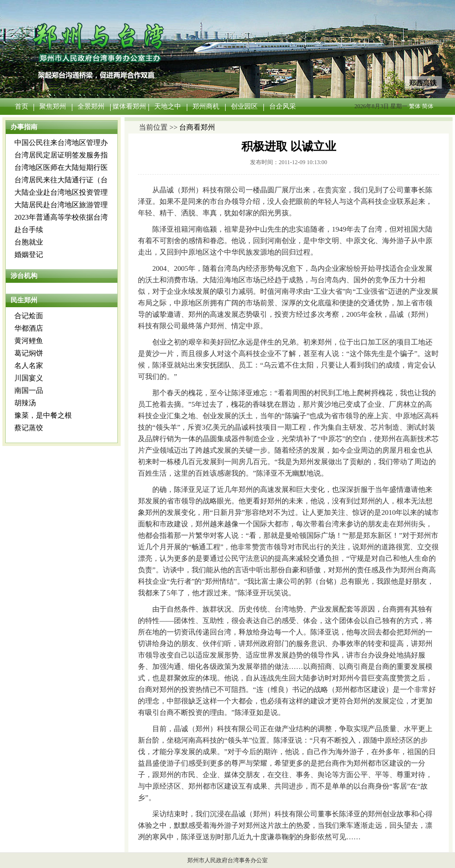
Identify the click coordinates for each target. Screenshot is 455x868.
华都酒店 (29, 328)
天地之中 (168, 106)
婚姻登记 (29, 255)
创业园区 (244, 106)
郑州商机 (206, 106)
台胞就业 (29, 242)
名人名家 (29, 366)
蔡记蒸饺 (29, 428)
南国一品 (29, 390)
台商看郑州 (197, 127)
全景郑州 (91, 106)
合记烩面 (29, 316)
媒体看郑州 (129, 106)
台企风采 (283, 106)
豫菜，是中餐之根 (43, 415)
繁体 (415, 106)
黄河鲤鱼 (29, 341)
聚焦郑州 (53, 106)
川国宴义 (29, 378)
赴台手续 (29, 230)
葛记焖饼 (29, 353)
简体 (428, 106)
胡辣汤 (25, 403)
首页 (22, 106)
